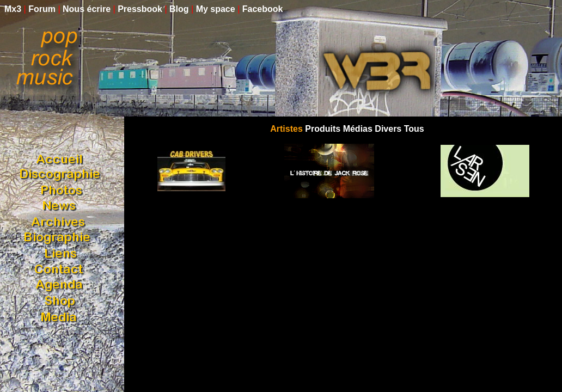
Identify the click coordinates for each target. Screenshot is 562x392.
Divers (388, 129)
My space (216, 9)
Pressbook (140, 9)
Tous (414, 129)
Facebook (263, 9)
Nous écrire (87, 9)
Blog (179, 9)
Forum (42, 9)
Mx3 (13, 9)
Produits (323, 129)
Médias (358, 129)
